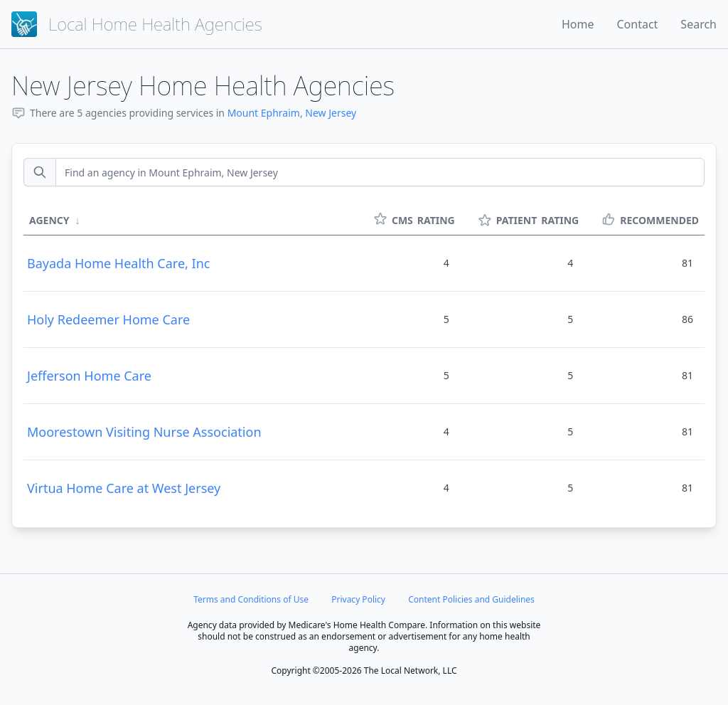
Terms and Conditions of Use (251, 599)
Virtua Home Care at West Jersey (124, 488)
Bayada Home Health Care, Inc (118, 263)
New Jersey (331, 113)
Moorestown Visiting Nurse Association (144, 432)
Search (698, 24)
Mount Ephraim (264, 113)
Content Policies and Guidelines (471, 599)
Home (578, 24)
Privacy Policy (358, 599)
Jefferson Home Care (89, 376)
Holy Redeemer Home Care (108, 319)
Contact (637, 24)
